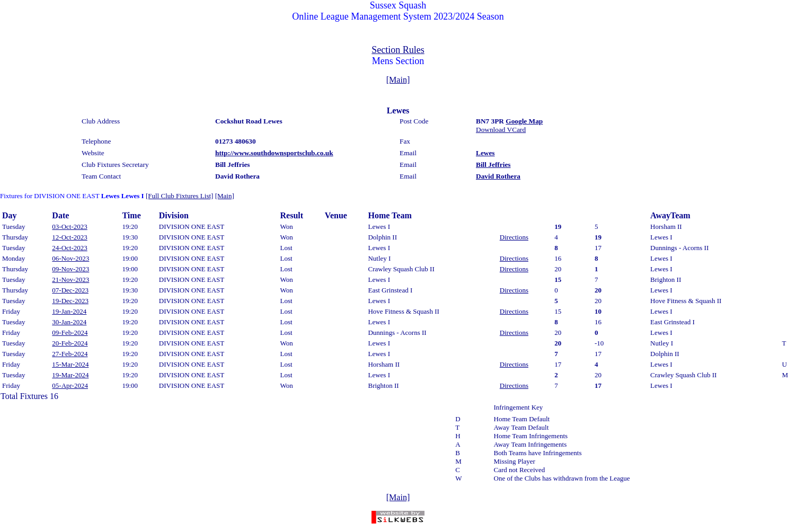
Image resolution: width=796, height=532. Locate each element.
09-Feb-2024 (70, 332)
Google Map (524, 121)
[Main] (398, 80)
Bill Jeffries (493, 165)
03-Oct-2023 (69, 227)
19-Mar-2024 (70, 375)
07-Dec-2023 (70, 290)
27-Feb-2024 (70, 354)
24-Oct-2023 (69, 248)
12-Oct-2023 (69, 237)
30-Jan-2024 (69, 322)
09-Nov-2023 (70, 269)
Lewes (485, 153)
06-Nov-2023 (70, 258)
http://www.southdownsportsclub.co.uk (274, 153)
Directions (514, 237)
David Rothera (498, 176)
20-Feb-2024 (70, 343)
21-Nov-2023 (70, 280)
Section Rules (398, 50)
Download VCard (501, 130)
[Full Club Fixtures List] (179, 196)
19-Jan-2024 (69, 311)
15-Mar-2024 (70, 364)
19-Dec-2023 (70, 301)
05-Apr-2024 (70, 385)
